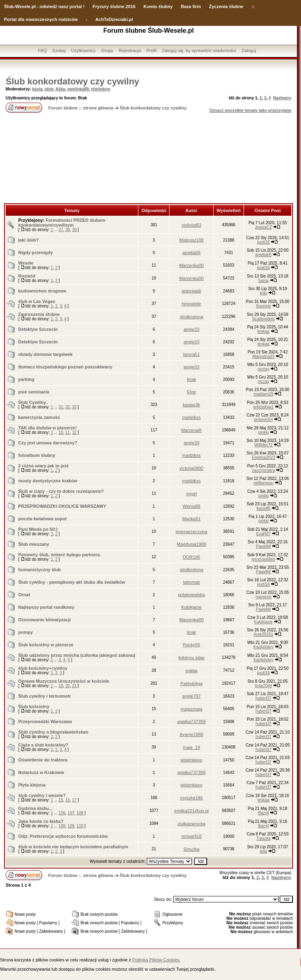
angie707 (192, 696)
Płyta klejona (32, 785)
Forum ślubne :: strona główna (81, 108)
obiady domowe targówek (45, 354)
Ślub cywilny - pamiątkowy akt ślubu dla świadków (72, 582)
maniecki (263, 597)
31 (61, 407)
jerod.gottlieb (263, 559)
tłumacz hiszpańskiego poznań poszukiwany (65, 367)
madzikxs (191, 417)
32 (68, 407)
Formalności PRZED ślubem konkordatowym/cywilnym (62, 223)
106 (62, 813)
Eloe (191, 392)
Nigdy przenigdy (36, 252)
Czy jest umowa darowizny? (48, 443)
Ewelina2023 (263, 457)
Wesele (26, 263)
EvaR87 (263, 534)
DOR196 (192, 557)
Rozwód (27, 276)
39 (74, 230)
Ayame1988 (192, 734)
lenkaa (263, 331)
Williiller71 (264, 445)
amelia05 (192, 252)
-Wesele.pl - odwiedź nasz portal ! (49, 6)
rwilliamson (263, 483)
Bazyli (264, 813)
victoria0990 (192, 468)
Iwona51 (191, 354)
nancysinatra (264, 470)
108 (80, 813)
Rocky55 (192, 645)
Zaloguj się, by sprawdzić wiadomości (199, 50)
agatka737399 (191, 721)
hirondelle (191, 304)
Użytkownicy (83, 50)
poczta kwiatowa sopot (42, 519)
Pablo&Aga (192, 683)
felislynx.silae (192, 658)
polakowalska (191, 595)
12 (74, 432)
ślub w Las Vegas (37, 301)
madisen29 (264, 394)
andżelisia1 (263, 407)
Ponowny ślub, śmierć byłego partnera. (60, 555)
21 (74, 686)
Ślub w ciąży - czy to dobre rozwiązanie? (61, 491)
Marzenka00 (192, 265)
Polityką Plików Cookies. (156, 960)
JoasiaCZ (263, 227)
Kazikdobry (263, 647)
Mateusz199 (191, 240)
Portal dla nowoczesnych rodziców (41, 19)
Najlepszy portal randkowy (46, 607)
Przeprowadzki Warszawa (45, 721)
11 (68, 432)
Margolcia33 (263, 356)
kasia (37, 89)
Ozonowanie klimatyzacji (45, 620)
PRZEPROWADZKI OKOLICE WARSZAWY (62, 506)
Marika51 (192, 519)
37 (61, 230)
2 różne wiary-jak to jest (43, 466)
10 (61, 432)
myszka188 (191, 798)
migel (191, 494)
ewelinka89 (78, 89)
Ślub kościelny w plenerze (46, 645)
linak (192, 379)
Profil (152, 50)
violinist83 (191, 225)
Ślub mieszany (34, 544)
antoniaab (191, 291)
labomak (191, 582)
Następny (282, 98)
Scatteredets (263, 319)
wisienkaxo (191, 760)
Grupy (107, 50)
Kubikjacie (191, 607)
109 (71, 826)
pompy (25, 632)
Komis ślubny (158, 6)
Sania (263, 281)
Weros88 (191, 506)
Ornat (24, 595)
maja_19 (191, 747)
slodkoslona (191, 317)
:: (253, 6)
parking (26, 379)
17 (74, 800)
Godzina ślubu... (35, 808)
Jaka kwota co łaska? (41, 821)
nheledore (101, 89)
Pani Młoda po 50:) (38, 529)
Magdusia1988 (191, 544)
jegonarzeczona (191, 532)
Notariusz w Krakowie (41, 772)
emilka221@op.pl (192, 811)
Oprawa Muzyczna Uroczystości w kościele (64, 681)
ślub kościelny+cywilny (43, 668)
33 (74, 407)
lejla (263, 293)
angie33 (192, 329)
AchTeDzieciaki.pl (114, 19)
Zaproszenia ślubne (39, 314)
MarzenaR (192, 430)
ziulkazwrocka (191, 824)
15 (61, 800)
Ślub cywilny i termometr (45, 696)
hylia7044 (264, 686)
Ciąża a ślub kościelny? (43, 745)
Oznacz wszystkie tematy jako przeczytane (250, 110)
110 (80, 826)
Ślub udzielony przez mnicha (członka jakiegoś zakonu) (77, 655)
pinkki (263, 432)
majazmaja (192, 709)
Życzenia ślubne (226, 6)
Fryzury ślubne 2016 (114, 6)
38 (68, 230)
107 (71, 813)
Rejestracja (130, 50)
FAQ (42, 50)
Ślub (9, 6)
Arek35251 (263, 634)
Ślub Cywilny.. (33, 402)
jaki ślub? (29, 240)
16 (68, 800)
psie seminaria (34, 392)
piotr (49, 89)
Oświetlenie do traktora (43, 760)
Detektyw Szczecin (38, 329)
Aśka (60, 89)
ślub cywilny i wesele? (42, 795)
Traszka (264, 838)
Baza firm (191, 6)
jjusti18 (264, 242)
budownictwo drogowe (42, 291)
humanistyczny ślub (39, 570)
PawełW (264, 546)
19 (61, 686)
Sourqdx (264, 306)
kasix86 (263, 508)
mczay (264, 369)
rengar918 (191, 836)
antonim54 (264, 420)
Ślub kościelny (34, 707)
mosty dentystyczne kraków (48, 481)
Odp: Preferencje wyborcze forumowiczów (63, 836)
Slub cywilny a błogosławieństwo (53, 732)
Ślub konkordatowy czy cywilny (72, 81)
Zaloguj (249, 50)
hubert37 (263, 698)
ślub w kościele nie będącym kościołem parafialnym (73, 847)
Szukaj (59, 50)
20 (68, 686)
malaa (191, 671)
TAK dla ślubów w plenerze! (48, 428)
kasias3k (192, 405)
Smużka (191, 849)
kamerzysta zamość (39, 417)
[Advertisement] (148, 159)
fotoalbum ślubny (37, 455)
